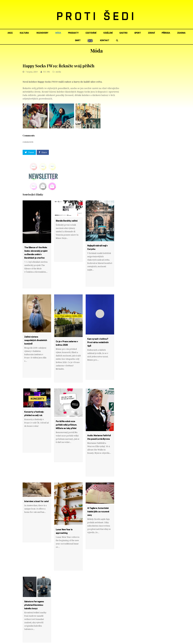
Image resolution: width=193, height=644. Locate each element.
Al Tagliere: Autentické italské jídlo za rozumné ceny (98, 482)
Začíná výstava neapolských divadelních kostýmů (36, 330)
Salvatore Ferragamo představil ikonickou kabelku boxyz (34, 565)
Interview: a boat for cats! (36, 472)
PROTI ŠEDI (97, 17)
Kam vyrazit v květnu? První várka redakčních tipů (98, 333)
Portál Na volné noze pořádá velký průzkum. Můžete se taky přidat (66, 405)
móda (58, 72)
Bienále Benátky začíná (67, 221)
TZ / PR (46, 72)
